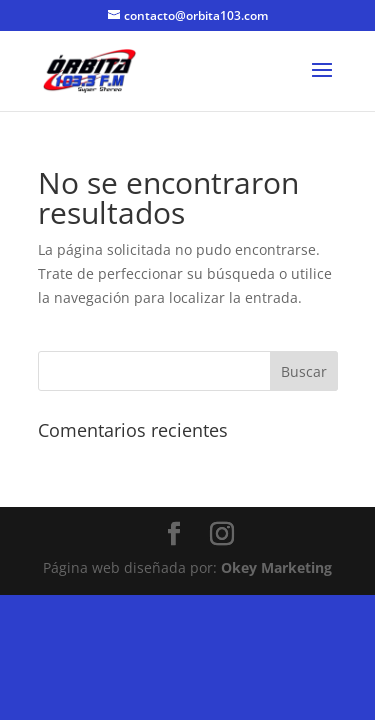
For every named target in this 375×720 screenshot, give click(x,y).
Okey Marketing (276, 567)
